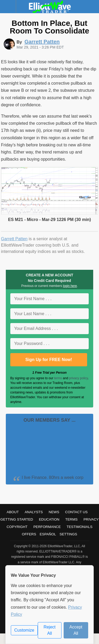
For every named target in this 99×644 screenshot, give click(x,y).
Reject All (49, 630)
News (54, 512)
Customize (24, 630)
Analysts (34, 512)
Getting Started (17, 519)
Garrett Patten (14, 239)
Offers (29, 534)
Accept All (76, 630)
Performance (47, 527)
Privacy (91, 519)
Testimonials (79, 527)
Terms (71, 519)
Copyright (17, 527)
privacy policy (78, 378)
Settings (69, 534)
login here (70, 286)
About (13, 512)
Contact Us (76, 512)
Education (49, 519)
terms (58, 378)
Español (48, 534)
